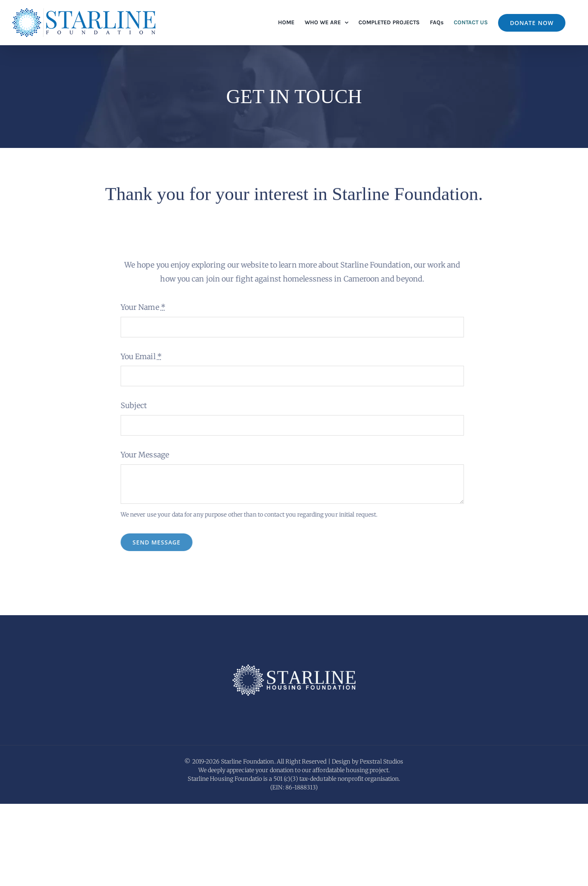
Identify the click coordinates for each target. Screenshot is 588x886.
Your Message (142, 455)
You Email (139, 356)
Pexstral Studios (382, 844)
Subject (132, 405)
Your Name (141, 307)
